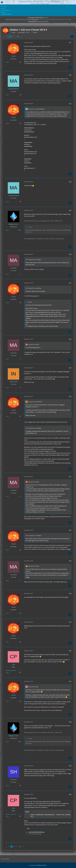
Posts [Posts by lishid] (7, 62)
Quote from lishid (34, 344)
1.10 (61, 19)
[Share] (72, 36)
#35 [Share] (70, 622)
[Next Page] (21, 36)
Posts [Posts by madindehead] (7, 95)
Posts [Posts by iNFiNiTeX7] (7, 388)
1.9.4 (57, 19)
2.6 (22, 19)
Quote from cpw (33, 687)
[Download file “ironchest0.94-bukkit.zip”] (38, 833)
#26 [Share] (70, 254)
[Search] (65, 2)
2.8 (28, 19)
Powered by (38, 865)
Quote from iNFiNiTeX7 (35, 402)
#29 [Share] (70, 368)
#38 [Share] (70, 722)
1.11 (65, 19)
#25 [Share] (70, 210)
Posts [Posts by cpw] (7, 672)
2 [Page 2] (10, 36)
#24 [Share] (70, 182)
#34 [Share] (70, 593)
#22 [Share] (70, 75)
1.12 (69, 19)
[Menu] (74, 2)
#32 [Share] (70, 530)
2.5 (18, 19)
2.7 (25, 19)
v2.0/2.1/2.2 (9, 19)
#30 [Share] (70, 396)
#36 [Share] (70, 651)
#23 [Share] (70, 104)
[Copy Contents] (69, 812)
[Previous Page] (4, 36)
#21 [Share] (70, 42)
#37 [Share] (70, 681)
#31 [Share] (70, 477)
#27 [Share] (70, 283)
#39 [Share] (70, 766)
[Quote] (70, 67)
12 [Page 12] (18, 36)
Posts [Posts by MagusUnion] (7, 230)
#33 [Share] (70, 561)
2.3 (15, 19)
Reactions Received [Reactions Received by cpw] (11, 670)
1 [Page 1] (7, 36)
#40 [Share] (70, 794)
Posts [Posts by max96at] (7, 274)
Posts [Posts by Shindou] (7, 786)
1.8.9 (52, 19)
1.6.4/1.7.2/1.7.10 (44, 19)
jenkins (45, 18)
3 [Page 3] (12, 36)
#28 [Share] (70, 339)
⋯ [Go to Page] (15, 36)
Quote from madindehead (36, 109)
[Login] (69, 2)
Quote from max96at (35, 260)
